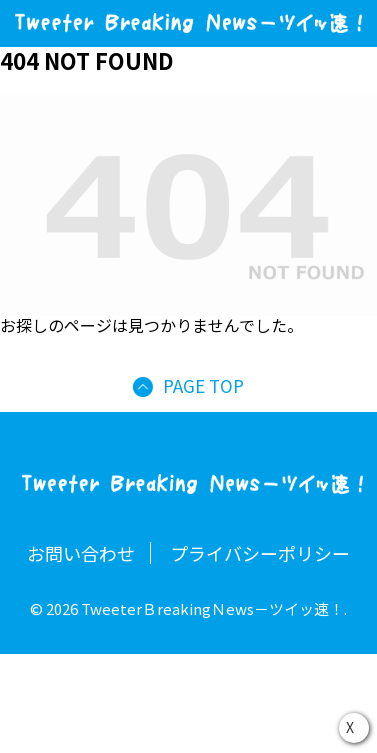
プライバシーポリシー (260, 553)
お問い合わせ (81, 553)
